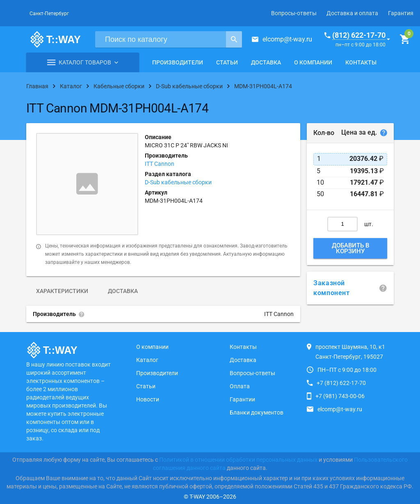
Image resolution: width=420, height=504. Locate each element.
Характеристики (62, 291)
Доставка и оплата (352, 13)
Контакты (361, 62)
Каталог (147, 360)
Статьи (227, 62)
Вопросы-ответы (294, 13)
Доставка (266, 62)
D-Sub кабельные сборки (178, 182)
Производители (178, 62)
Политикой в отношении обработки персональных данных (238, 460)
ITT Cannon (160, 164)
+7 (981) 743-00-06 (340, 396)
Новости (148, 399)
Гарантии (242, 399)
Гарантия (401, 13)
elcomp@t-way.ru (287, 39)
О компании (313, 62)
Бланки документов (257, 412)
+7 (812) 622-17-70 (341, 383)
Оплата (240, 386)
